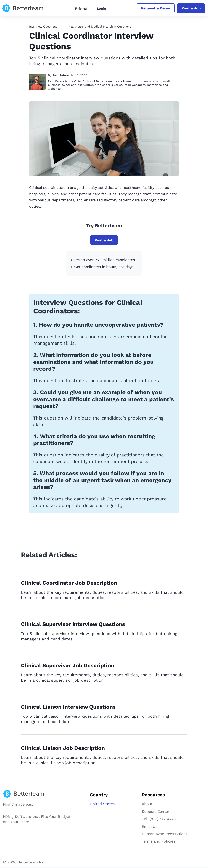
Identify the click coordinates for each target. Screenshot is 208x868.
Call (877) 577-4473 (159, 819)
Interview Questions (43, 27)
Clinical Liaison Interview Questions (68, 707)
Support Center (155, 811)
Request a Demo (156, 8)
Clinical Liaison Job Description (63, 748)
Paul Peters (60, 75)
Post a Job (191, 8)
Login (101, 9)
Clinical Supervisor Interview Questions (73, 624)
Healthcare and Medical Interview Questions (100, 27)
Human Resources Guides (165, 834)
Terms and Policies (158, 841)
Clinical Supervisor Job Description (68, 665)
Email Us (150, 826)
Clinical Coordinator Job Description (69, 583)
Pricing (81, 9)
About (147, 804)
